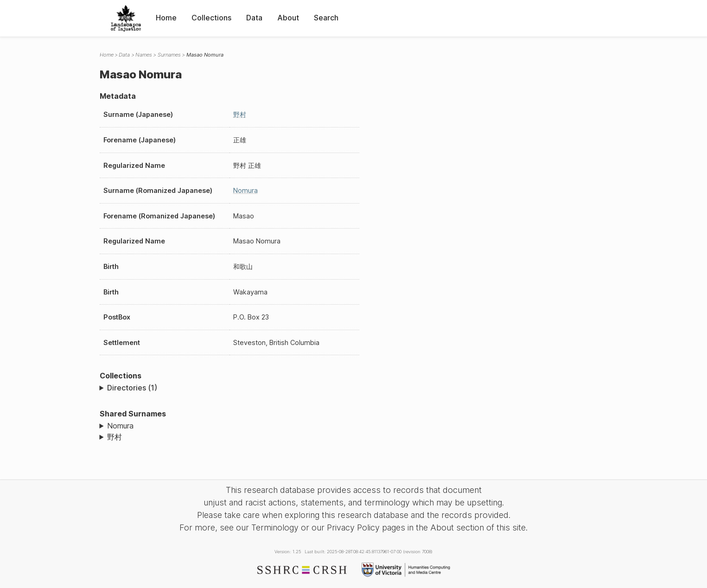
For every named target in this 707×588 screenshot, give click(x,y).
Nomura (245, 190)
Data (254, 18)
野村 (240, 114)
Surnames (169, 55)
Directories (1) (132, 388)
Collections (211, 18)
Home (166, 18)
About (288, 18)
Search (326, 18)
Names (144, 55)
